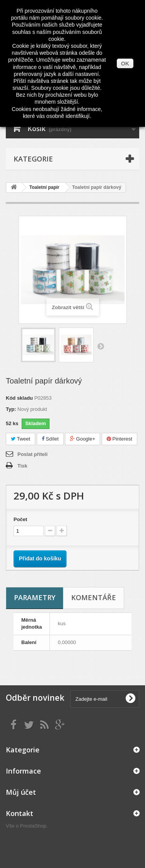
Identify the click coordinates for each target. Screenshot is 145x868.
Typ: (11, 409)
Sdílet (50, 439)
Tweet (20, 439)
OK (125, 64)
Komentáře (94, 597)
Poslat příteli (32, 454)
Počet (20, 519)
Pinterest (119, 439)
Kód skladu (19, 398)
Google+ (83, 439)
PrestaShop (33, 826)
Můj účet (21, 792)
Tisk (22, 466)
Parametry (35, 597)
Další (101, 346)
